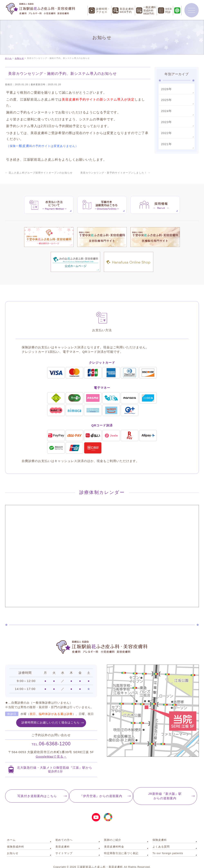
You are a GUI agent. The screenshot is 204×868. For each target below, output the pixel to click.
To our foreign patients (167, 844)
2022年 (166, 132)
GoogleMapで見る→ (51, 749)
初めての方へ (63, 832)
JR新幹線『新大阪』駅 (166, 789)
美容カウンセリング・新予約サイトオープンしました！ (115, 173)
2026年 (166, 89)
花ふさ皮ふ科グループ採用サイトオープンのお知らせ (39, 173)
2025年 (166, 100)
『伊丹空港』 (101, 789)
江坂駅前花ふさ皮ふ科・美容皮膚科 (100, 858)
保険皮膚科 (159, 832)
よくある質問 (160, 838)
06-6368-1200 (51, 736)
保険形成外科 (15, 838)
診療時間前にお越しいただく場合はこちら (51, 715)
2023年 (166, 121)
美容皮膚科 (62, 838)
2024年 (166, 110)
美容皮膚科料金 (113, 838)
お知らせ (12, 844)
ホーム (11, 832)
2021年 (166, 143)
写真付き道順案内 (36, 789)
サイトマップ (63, 844)
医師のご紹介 (112, 832)
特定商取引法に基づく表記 (120, 844)
